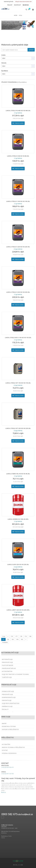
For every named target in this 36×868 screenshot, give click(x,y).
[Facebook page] (3, 817)
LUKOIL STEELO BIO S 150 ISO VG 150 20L (18, 338)
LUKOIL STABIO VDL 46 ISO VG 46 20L (18, 474)
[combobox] (18, 58)
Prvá (4, 636)
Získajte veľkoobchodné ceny (23, 2)
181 (3, 639)
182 (8, 639)
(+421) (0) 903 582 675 (7, 767)
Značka (3, 55)
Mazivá (4, 723)
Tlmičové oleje (7, 677)
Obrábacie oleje (7, 706)
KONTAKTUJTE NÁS (9, 2)
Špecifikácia (5, 71)
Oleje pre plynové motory (11, 703)
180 (30, 636)
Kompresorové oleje (9, 697)
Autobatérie (6, 744)
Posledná (5, 642)
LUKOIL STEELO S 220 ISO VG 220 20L (18, 247)
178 (21, 636)
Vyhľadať (31, 50)
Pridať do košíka (18, 123)
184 (17, 639)
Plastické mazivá (7, 665)
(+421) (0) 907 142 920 (7, 774)
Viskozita (4, 63)
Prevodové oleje (7, 662)
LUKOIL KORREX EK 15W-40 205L (18, 519)
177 (16, 636)
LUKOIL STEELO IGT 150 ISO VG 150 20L (18, 383)
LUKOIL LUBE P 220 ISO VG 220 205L (18, 610)
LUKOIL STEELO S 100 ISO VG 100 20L (18, 201)
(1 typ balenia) (18, 113)
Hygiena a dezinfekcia (9, 753)
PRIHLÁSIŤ (10, 5)
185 (22, 639)
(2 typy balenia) (18, 249)
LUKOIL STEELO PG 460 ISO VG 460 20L (18, 111)
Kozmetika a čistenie (9, 726)
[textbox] (14, 50)
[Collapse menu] (33, 10)
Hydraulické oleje (8, 691)
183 (13, 639)
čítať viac (4, 792)
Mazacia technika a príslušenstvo (13, 747)
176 (12, 636)
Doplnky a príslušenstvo (10, 729)
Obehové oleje (7, 700)
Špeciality (5, 709)
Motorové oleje (7, 659)
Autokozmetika (7, 671)
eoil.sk (16, 15)
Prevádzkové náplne (9, 668)
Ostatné (5, 750)
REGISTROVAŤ (17, 5)
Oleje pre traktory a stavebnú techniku (15, 674)
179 (26, 636)
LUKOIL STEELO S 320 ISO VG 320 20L (18, 292)
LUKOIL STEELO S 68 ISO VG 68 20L (18, 156)
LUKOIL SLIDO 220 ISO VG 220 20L (18, 564)
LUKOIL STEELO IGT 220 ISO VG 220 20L (18, 428)
